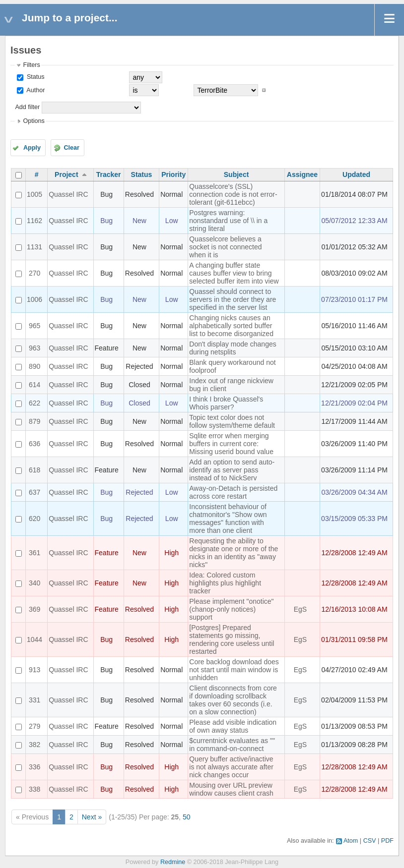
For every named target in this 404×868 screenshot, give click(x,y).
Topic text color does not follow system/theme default (232, 421)
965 (34, 326)
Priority (173, 174)
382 (34, 745)
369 (34, 609)
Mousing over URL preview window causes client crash (231, 789)
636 (34, 444)
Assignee (302, 174)
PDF (387, 841)
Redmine (173, 862)
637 (34, 492)
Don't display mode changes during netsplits (233, 348)
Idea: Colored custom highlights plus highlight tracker (225, 583)
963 (34, 348)
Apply (32, 148)
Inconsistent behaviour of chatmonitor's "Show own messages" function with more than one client (228, 519)
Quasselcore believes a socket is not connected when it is (225, 247)
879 (34, 421)
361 (34, 553)
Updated (356, 174)
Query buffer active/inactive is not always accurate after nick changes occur (231, 767)
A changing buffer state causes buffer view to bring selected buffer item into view (234, 273)
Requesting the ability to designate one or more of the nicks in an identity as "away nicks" (234, 553)
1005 (34, 194)
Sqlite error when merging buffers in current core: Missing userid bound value (231, 444)
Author (35, 90)
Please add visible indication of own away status (233, 726)
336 (34, 767)
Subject (236, 174)
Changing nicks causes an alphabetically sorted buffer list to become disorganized (231, 326)
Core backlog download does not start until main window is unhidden (234, 670)
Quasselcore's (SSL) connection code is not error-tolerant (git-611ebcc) (233, 194)
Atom (351, 841)
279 (34, 726)
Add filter (27, 107)
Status (34, 77)
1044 (34, 639)
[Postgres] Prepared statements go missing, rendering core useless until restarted (232, 639)
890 (34, 366)
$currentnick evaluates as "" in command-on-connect (232, 745)
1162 (34, 221)
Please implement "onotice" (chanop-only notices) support (231, 609)
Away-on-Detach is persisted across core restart (233, 492)
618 (34, 470)
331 (34, 700)
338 (34, 789)
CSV (370, 841)
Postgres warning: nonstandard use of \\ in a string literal (228, 221)
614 (34, 385)
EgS (300, 609)
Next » (92, 817)
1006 (34, 299)
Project (66, 174)
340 (34, 583)
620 (34, 519)
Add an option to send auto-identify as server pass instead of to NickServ (232, 470)
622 (34, 403)
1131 (34, 247)
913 (34, 670)
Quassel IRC (68, 194)
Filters (31, 65)
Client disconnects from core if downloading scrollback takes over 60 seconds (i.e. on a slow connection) (233, 700)
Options (34, 121)
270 (34, 273)
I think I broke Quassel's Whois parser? (226, 403)
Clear (71, 148)
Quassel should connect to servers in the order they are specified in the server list (233, 299)
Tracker (109, 174)
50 (187, 817)
